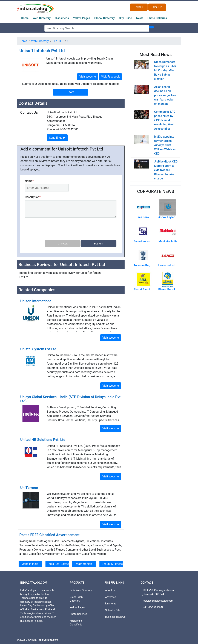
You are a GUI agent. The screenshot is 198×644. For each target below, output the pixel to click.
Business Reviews (115, 616)
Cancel (63, 243)
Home (25, 18)
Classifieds (62, 18)
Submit (99, 243)
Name (29, 181)
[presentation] (52, 229)
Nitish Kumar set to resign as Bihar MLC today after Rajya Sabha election (165, 70)
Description (33, 197)
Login (139, 7)
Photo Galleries (157, 18)
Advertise (111, 596)
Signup (157, 7)
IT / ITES (58, 41)
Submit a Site (113, 610)
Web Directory (42, 18)
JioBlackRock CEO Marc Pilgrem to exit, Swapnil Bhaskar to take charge (166, 170)
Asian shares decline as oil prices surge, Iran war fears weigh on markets (165, 95)
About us (110, 590)
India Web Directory (81, 590)
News (140, 18)
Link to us (111, 603)
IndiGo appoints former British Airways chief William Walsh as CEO (165, 145)
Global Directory (104, 18)
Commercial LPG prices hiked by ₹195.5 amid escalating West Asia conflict (165, 120)
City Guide (125, 18)
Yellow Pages (82, 18)
